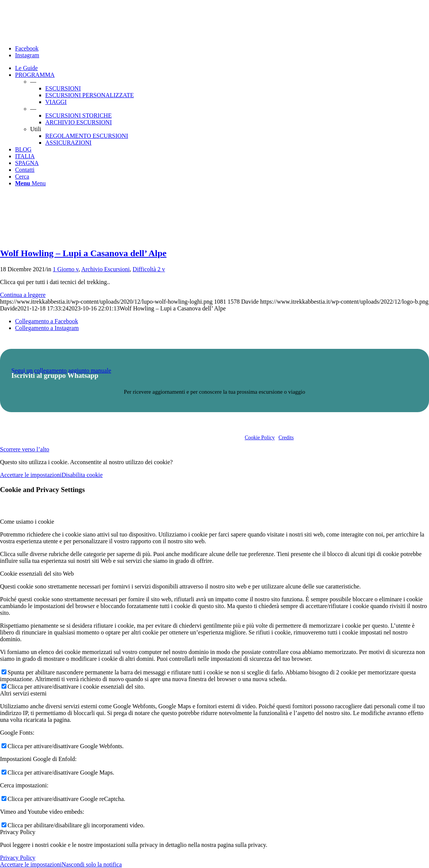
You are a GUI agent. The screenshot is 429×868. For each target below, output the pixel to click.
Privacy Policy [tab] (18, 832)
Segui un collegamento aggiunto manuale (61, 371)
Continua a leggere (23, 295)
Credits (286, 438)
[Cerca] (22, 177)
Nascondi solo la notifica (92, 864)
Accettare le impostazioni (31, 475)
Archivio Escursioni (105, 269)
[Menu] (30, 183)
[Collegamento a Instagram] (27, 55)
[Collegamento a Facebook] (27, 48)
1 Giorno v (66, 269)
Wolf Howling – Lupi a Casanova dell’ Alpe (83, 253)
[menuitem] (222, 68)
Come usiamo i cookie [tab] (27, 522)
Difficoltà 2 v (149, 269)
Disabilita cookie (82, 475)
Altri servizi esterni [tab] (23, 693)
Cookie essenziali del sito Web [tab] (37, 574)
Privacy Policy (18, 858)
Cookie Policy (260, 438)
